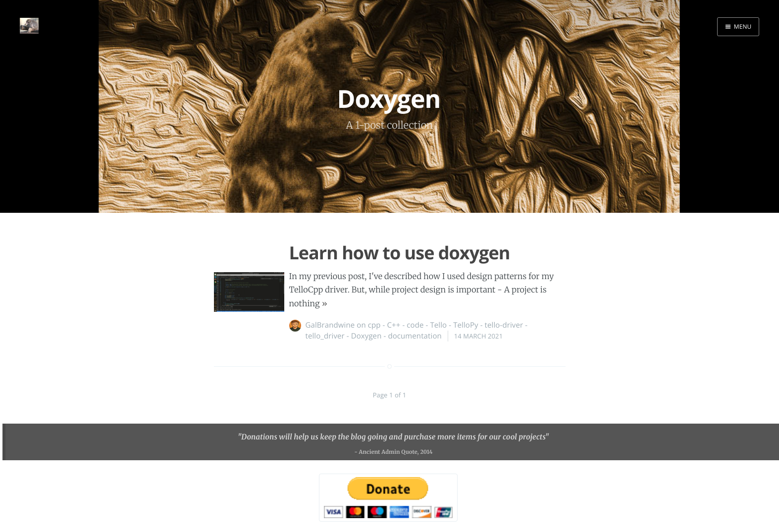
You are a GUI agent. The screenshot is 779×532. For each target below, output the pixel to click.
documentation (415, 336)
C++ (393, 325)
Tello (438, 325)
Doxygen (366, 336)
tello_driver (325, 336)
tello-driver (504, 325)
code (415, 325)
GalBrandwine (330, 325)
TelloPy (466, 325)
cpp (374, 325)
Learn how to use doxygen (400, 253)
